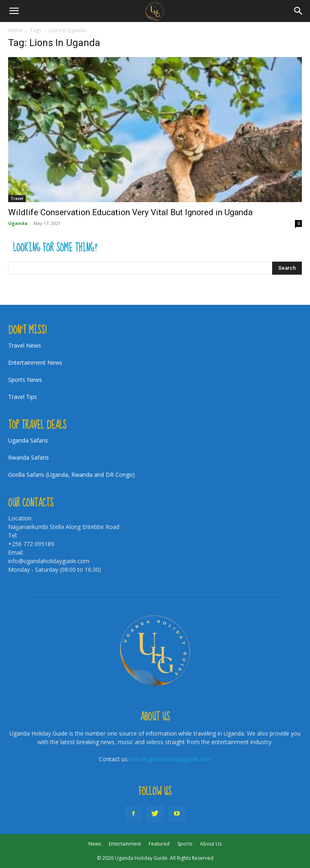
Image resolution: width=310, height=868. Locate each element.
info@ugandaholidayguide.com (171, 759)
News (95, 844)
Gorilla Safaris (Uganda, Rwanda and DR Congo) (71, 475)
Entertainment (125, 844)
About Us (211, 844)
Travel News (25, 345)
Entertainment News (35, 362)
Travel (17, 198)
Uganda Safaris (28, 440)
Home (15, 30)
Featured (159, 844)
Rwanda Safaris (29, 457)
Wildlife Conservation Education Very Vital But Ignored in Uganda (130, 212)
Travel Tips (23, 397)
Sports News (25, 380)
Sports (185, 844)
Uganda (18, 223)
